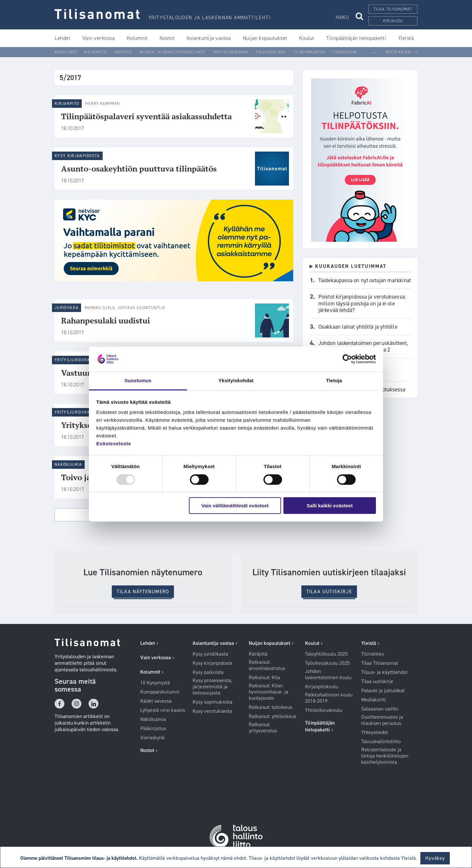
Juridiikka (67, 308)
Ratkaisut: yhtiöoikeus (272, 716)
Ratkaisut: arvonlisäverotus (267, 665)
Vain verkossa (99, 38)
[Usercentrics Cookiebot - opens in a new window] (347, 359)
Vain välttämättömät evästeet (235, 506)
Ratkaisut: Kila (264, 678)
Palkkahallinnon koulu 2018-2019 (329, 698)
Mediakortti (374, 700)
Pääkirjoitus (153, 729)
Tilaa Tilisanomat (380, 663)
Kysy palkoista (208, 672)
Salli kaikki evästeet (330, 506)
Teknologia (345, 52)
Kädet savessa (156, 701)
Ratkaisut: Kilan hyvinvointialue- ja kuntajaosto (269, 692)
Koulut (307, 38)
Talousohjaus (271, 52)
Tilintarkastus (309, 52)
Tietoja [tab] (334, 380)
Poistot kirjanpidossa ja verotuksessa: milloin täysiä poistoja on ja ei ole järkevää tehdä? (362, 303)
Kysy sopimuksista (212, 702)
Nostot (167, 38)
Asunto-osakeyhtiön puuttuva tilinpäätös (139, 169)
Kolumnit (137, 38)
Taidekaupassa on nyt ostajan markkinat (365, 280)
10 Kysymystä (155, 683)
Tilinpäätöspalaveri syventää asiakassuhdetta (146, 116)
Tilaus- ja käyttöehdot (384, 672)
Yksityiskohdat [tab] (236, 380)
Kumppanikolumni (160, 692)
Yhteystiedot (375, 732)
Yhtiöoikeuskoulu (323, 710)
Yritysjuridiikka (230, 52)
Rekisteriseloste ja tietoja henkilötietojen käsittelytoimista (385, 756)
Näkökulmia (68, 465)
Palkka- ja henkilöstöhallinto (172, 52)
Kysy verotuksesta (212, 711)
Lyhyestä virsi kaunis (163, 710)
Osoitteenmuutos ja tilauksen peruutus (382, 720)
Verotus (123, 52)
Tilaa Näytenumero (143, 592)
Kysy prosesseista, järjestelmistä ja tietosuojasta (212, 687)
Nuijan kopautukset (265, 38)
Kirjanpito (95, 52)
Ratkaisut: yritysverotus (263, 728)
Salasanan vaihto (380, 709)
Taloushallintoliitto (381, 742)
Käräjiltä (258, 654)
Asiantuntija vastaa (209, 38)
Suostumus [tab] (138, 380)
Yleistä (406, 38)
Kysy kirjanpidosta (77, 156)
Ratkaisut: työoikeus (270, 707)
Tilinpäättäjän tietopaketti (356, 38)
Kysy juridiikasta (210, 654)
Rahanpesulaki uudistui (106, 320)
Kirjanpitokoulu (321, 687)
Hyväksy (435, 858)
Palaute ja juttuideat (383, 691)
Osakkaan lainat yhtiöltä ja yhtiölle (358, 327)
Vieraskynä (152, 738)
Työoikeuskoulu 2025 (327, 663)
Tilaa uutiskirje (329, 592)
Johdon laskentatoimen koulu (328, 674)
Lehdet (62, 38)
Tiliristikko (373, 654)
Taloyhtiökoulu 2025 (326, 654)
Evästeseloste (114, 443)
